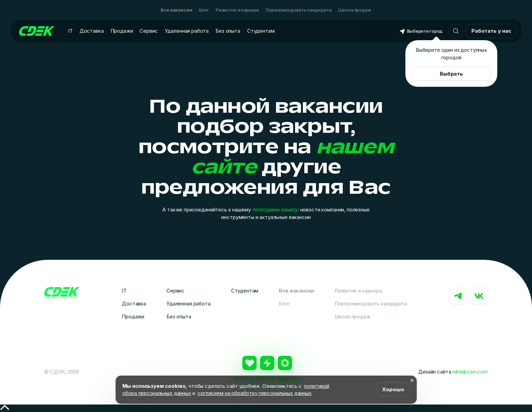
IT (70, 31)
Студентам (261, 31)
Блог (204, 10)
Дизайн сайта (453, 372)
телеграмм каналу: (275, 210)
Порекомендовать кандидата (299, 10)
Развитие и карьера (237, 10)
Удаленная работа (187, 31)
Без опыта (228, 31)
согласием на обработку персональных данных (255, 393)
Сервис (149, 31)
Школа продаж (355, 10)
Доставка (92, 31)
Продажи (122, 31)
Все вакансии (176, 10)
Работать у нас (491, 31)
